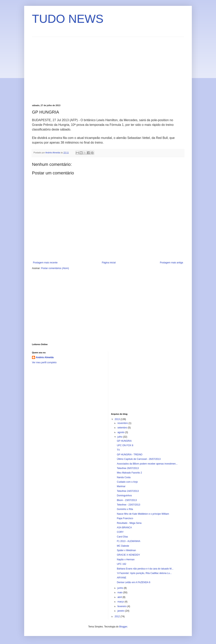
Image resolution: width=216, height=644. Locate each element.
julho (120, 437)
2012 (118, 616)
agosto (121, 432)
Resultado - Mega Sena (129, 523)
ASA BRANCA (124, 528)
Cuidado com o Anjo (127, 482)
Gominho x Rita (125, 509)
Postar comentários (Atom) (55, 268)
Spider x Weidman (126, 550)
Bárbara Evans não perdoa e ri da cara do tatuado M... (145, 569)
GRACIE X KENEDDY (128, 555)
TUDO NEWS (68, 19)
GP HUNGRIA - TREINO (130, 455)
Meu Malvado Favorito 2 (129, 473)
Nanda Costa (124, 477)
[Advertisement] (65, 70)
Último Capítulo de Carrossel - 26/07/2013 (139, 459)
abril (120, 597)
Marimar (121, 486)
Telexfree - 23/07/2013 (128, 505)
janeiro (121, 611)
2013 (118, 419)
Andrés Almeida (45, 357)
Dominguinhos (124, 496)
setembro (123, 428)
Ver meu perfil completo (44, 362)
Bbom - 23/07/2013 (127, 500)
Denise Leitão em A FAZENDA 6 (133, 582)
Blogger (123, 627)
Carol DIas (122, 537)
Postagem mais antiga (171, 263)
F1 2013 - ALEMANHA (128, 541)
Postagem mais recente (45, 263)
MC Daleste (123, 546)
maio (120, 592)
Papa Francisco (125, 518)
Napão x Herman (126, 560)
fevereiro (122, 606)
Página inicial (109, 263)
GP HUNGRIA (124, 441)
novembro (123, 423)
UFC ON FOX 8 (125, 445)
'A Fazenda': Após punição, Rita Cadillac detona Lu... (144, 573)
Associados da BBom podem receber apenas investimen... (147, 464)
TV (118, 450)
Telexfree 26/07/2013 (128, 468)
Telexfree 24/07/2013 (128, 491)
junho (121, 588)
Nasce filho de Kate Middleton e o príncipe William (143, 514)
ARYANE (121, 578)
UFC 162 (121, 564)
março (121, 602)
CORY (120, 532)
